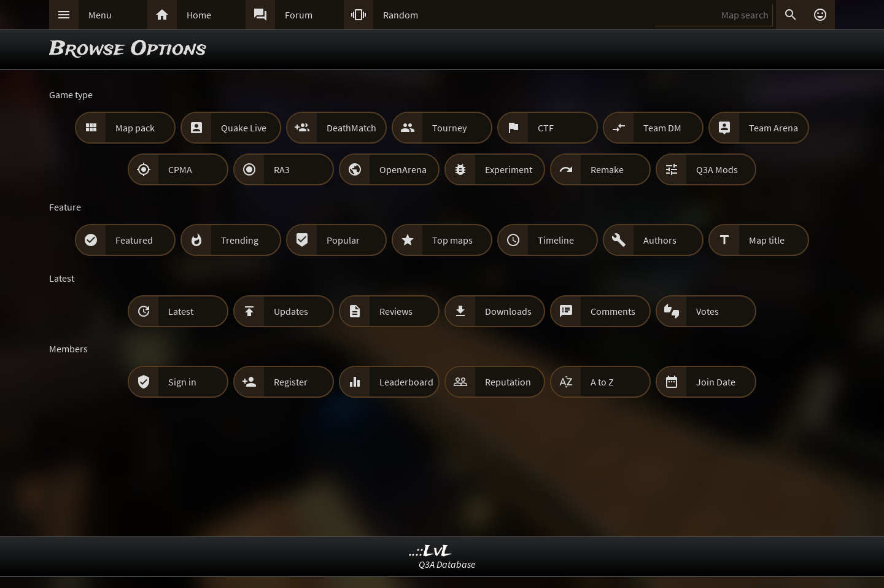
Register (291, 382)
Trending (240, 240)
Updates (291, 311)
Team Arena (773, 128)
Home (199, 15)
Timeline (556, 240)
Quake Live (244, 128)
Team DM (662, 128)
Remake (607, 169)
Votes (708, 311)
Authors (660, 240)
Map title (767, 240)
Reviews (396, 311)
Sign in (182, 382)
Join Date (716, 382)
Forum (299, 15)
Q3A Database (447, 564)
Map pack (135, 128)
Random (401, 15)
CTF (546, 128)
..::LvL (431, 551)
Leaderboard (406, 382)
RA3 (282, 169)
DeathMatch (351, 128)
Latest (181, 311)
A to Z (602, 382)
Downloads (508, 311)
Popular (343, 240)
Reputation (508, 382)
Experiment (509, 169)
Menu (100, 15)
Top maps (452, 240)
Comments (613, 311)
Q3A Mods (717, 169)
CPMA (180, 169)
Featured (134, 240)
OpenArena (403, 169)
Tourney (449, 128)
